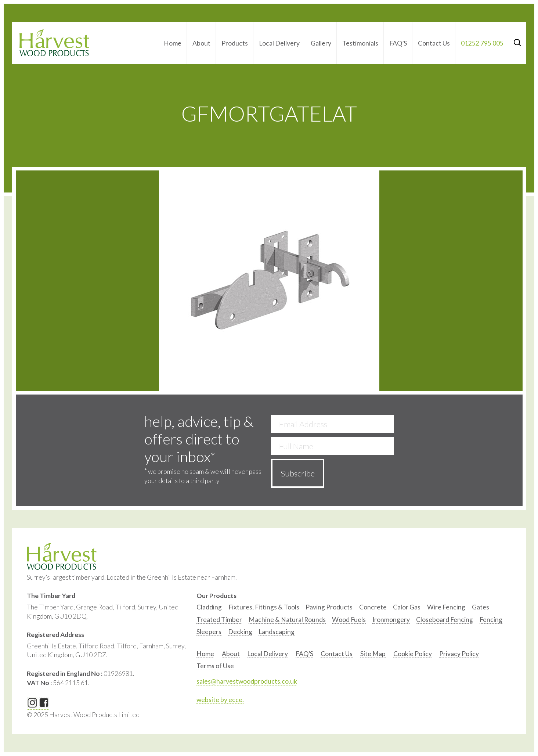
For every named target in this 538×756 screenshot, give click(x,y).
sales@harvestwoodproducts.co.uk (247, 681)
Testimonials (360, 43)
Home (173, 43)
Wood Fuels (349, 620)
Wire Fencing (446, 607)
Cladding (209, 607)
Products (235, 43)
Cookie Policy (413, 654)
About (201, 43)
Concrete (373, 607)
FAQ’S (398, 43)
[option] (209, 609)
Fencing (491, 620)
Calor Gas (407, 607)
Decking (240, 632)
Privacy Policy (459, 654)
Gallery (321, 43)
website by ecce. (220, 700)
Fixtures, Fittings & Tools (264, 607)
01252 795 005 (482, 43)
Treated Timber (219, 620)
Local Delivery (279, 43)
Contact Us (434, 43)
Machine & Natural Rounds (287, 620)
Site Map (373, 654)
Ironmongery (391, 620)
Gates (481, 607)
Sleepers (209, 632)
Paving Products (329, 607)
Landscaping (277, 632)
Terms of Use (215, 666)
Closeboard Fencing (445, 620)
